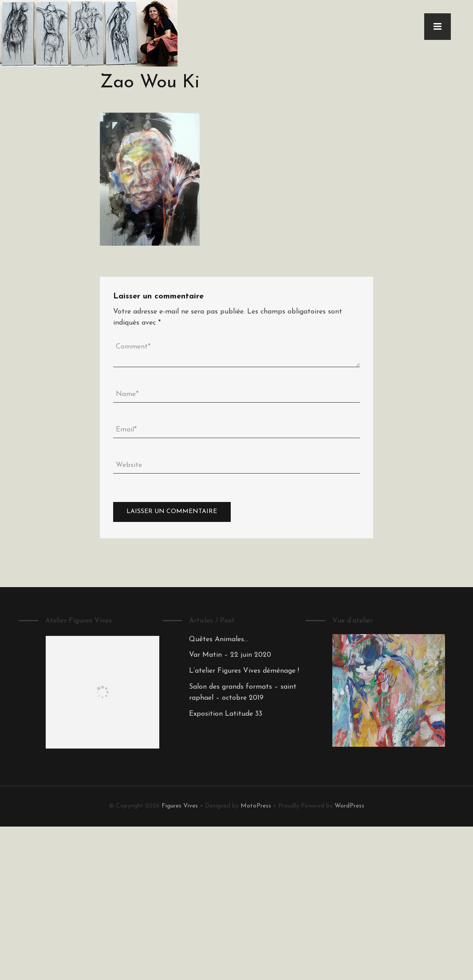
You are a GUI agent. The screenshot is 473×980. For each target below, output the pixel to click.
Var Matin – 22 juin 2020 (230, 655)
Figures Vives (180, 806)
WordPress (349, 806)
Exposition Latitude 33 (226, 714)
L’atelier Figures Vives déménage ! (244, 671)
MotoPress (256, 806)
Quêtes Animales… (219, 639)
